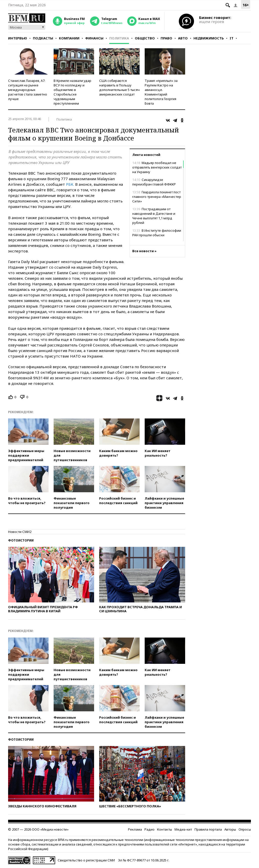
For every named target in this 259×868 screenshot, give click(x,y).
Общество (145, 38)
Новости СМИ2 (20, 532)
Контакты (165, 829)
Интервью (18, 38)
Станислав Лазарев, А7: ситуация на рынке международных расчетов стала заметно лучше (28, 90)
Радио (149, 829)
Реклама (135, 829)
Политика (119, 38)
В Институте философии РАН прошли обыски (157, 233)
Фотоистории (21, 540)
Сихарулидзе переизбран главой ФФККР (154, 182)
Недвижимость (209, 38)
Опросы (245, 829)
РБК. (70, 184)
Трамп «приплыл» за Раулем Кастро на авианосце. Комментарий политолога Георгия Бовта (161, 92)
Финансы (94, 38)
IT (232, 38)
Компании (69, 38)
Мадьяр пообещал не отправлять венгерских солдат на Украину (157, 167)
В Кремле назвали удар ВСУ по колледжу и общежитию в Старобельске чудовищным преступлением (72, 92)
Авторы (230, 829)
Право (166, 38)
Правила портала (208, 829)
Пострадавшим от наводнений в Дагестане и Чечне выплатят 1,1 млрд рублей (154, 216)
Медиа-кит (183, 829)
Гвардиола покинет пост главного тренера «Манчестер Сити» (157, 197)
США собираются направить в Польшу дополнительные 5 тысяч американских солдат (119, 87)
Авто (183, 38)
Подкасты (43, 38)
